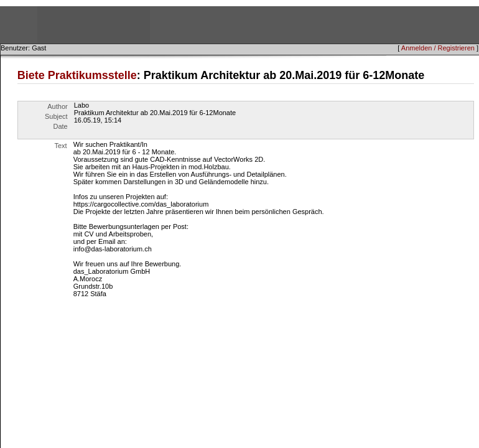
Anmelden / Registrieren (438, 48)
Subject (56, 116)
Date (60, 126)
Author (57, 106)
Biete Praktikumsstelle (77, 75)
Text (61, 146)
